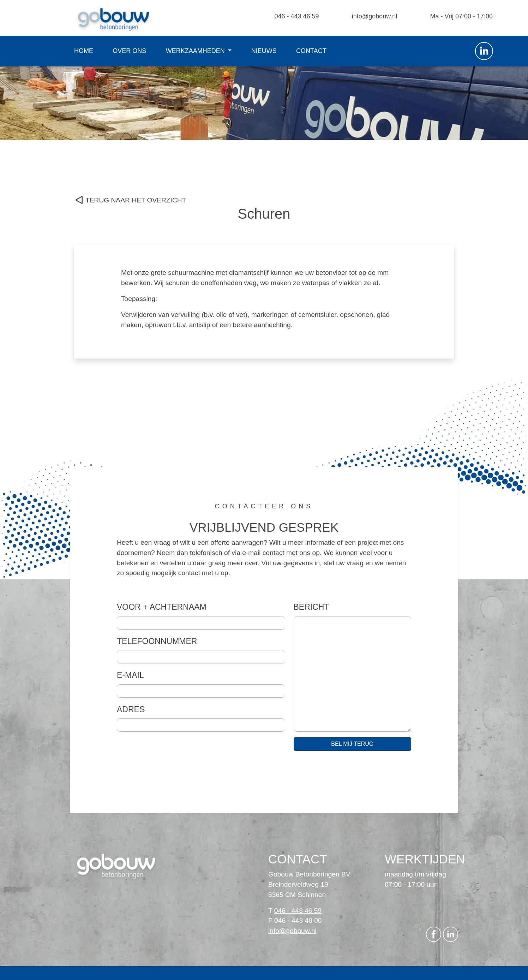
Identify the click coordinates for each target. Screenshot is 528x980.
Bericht (311, 607)
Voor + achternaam (162, 607)
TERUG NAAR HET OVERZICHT (136, 200)
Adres (131, 709)
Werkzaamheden (196, 51)
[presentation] (170, 770)
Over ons (129, 51)
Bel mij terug (352, 744)
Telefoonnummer (157, 641)
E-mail (130, 675)
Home (84, 51)
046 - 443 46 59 (296, 16)
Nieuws (264, 51)
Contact (311, 51)
